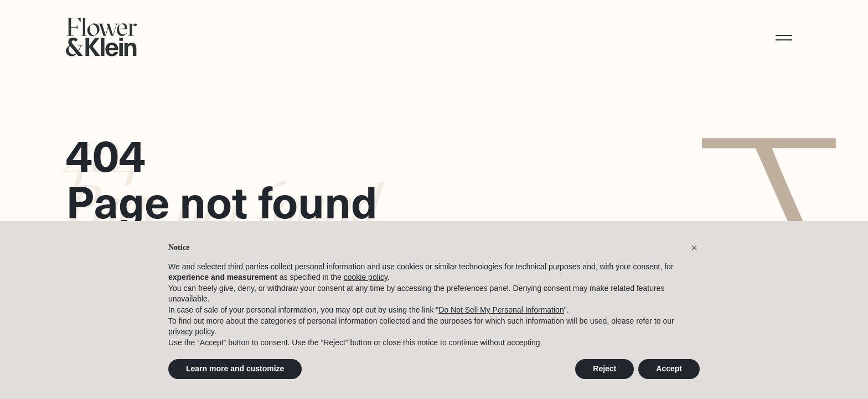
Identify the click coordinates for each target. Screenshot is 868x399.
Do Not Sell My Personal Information (501, 310)
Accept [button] (669, 369)
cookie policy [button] (366, 278)
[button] (789, 37)
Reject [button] (604, 369)
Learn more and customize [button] (235, 369)
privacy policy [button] (191, 332)
